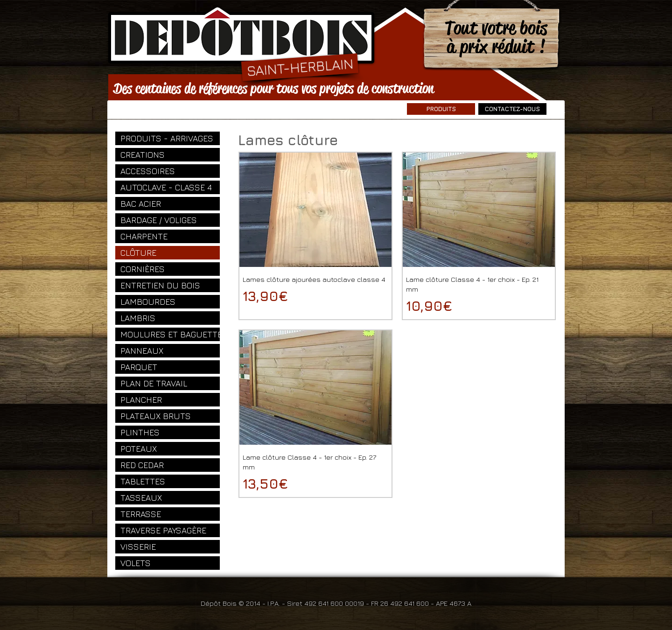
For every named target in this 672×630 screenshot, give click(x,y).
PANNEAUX (142, 351)
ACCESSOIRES (148, 171)
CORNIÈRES (143, 269)
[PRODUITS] (441, 109)
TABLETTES (143, 481)
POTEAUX (139, 449)
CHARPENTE (144, 236)
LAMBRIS (138, 318)
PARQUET (139, 367)
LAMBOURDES (148, 302)
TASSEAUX (141, 498)
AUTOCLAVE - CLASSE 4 (166, 187)
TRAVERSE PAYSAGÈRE (163, 530)
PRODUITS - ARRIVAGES (167, 138)
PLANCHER (141, 400)
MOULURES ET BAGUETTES (170, 334)
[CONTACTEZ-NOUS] (512, 109)
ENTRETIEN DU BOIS (160, 285)
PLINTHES (140, 432)
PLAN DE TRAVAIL (154, 383)
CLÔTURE (138, 253)
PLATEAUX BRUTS (156, 416)
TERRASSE (141, 514)
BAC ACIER (141, 204)
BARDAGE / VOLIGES (159, 220)
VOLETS (136, 563)
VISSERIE (138, 547)
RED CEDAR (142, 465)
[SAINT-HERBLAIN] (300, 67)
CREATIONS (143, 155)
